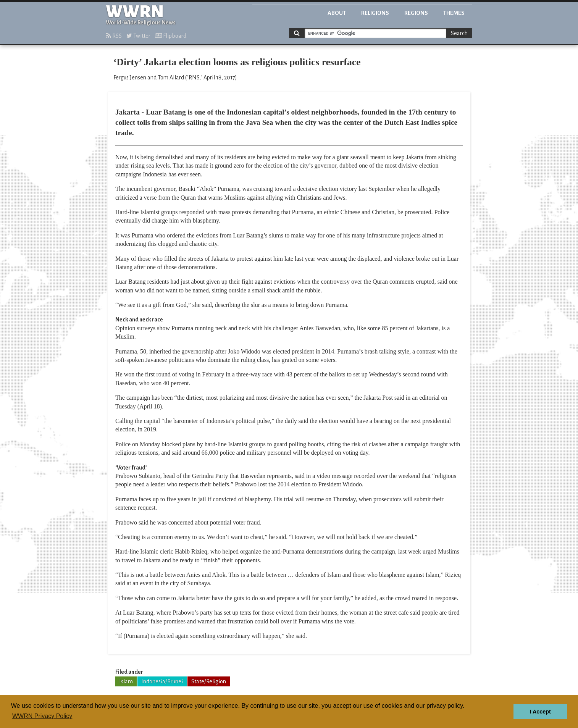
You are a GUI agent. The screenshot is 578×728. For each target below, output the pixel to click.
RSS (114, 36)
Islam (126, 681)
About (337, 13)
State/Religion (209, 681)
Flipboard (171, 36)
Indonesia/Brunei (162, 681)
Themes (454, 13)
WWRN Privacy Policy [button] (42, 716)
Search (459, 33)
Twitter (138, 36)
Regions (416, 13)
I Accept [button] (540, 712)
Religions (375, 13)
